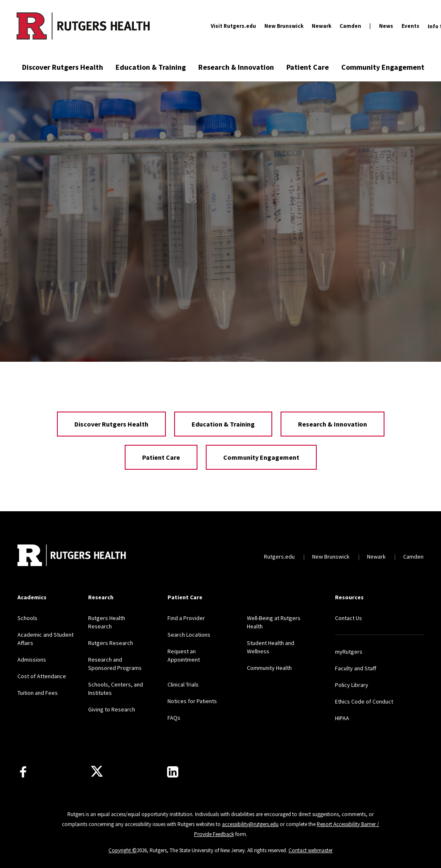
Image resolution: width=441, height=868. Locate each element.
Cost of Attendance (42, 676)
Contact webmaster (310, 850)
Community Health (269, 668)
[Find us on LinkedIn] (173, 772)
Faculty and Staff (356, 668)
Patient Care (308, 67)
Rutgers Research (111, 643)
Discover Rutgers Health (63, 67)
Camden (350, 26)
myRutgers (349, 652)
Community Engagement (383, 67)
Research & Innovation (236, 67)
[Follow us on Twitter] (97, 772)
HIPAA (342, 718)
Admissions (32, 660)
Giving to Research (112, 709)
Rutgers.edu (279, 557)
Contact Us (349, 618)
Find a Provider (186, 618)
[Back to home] (72, 556)
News (386, 26)
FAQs (174, 718)
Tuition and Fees (38, 693)
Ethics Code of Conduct (364, 701)
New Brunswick (284, 26)
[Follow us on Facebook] (23, 772)
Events (410, 26)
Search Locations (189, 635)
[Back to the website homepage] (83, 26)
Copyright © (123, 850)
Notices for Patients (192, 701)
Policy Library (352, 685)
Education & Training (151, 67)
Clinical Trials (183, 684)
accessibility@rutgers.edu (250, 824)
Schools (27, 618)
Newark (322, 26)
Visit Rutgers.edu (233, 26)
